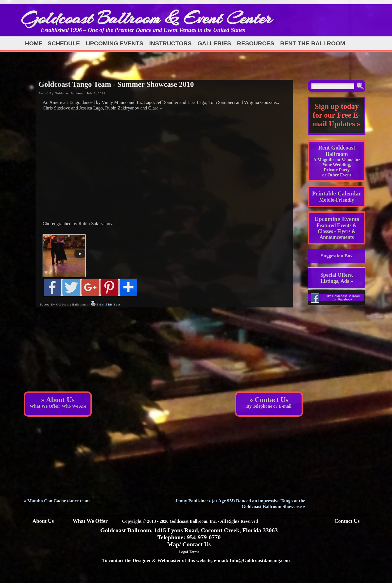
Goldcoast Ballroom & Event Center (146, 18)
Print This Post (108, 304)
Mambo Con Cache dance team (59, 501)
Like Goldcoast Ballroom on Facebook (343, 298)
